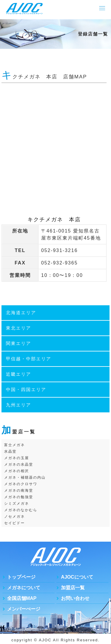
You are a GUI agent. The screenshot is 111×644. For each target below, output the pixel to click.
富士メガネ (15, 445)
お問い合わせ (75, 598)
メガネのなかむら (21, 510)
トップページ (21, 577)
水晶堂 (10, 451)
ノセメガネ (15, 517)
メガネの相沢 (17, 471)
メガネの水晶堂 (19, 464)
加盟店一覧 (73, 588)
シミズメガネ (17, 503)
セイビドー (15, 523)
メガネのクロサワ (21, 484)
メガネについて (24, 588)
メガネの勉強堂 (19, 497)
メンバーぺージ (24, 609)
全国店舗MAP (22, 598)
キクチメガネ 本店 (54, 219)
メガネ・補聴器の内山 (25, 477)
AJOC (45, 640)
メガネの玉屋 (17, 458)
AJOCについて (77, 577)
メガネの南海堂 (19, 490)
